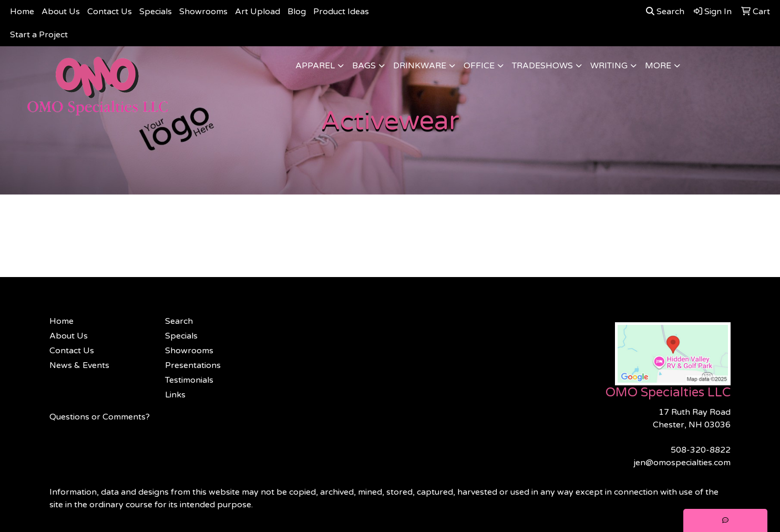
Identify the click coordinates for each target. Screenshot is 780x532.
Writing (609, 66)
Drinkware (420, 66)
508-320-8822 (701, 450)
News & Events (79, 365)
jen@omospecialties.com (682, 463)
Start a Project (39, 35)
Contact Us (110, 12)
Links (175, 395)
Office (479, 66)
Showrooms (203, 12)
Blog (297, 12)
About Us (61, 12)
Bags (364, 66)
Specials (156, 12)
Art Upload (258, 12)
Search (665, 12)
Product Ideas (341, 12)
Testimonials (189, 380)
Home (22, 12)
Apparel (315, 66)
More (658, 66)
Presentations (193, 365)
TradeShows (542, 66)
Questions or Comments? (100, 417)
